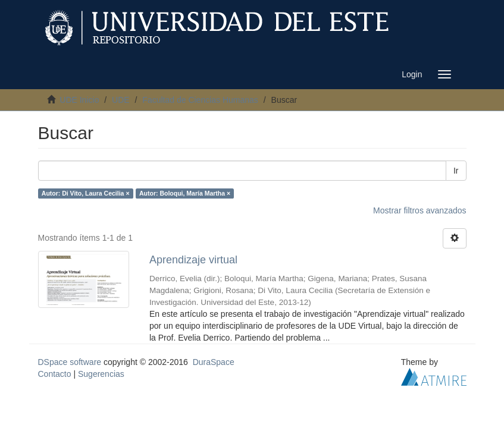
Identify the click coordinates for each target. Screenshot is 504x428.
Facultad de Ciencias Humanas (200, 100)
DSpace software (70, 362)
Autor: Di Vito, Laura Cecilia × (86, 193)
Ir (456, 171)
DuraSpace (214, 362)
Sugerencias (101, 374)
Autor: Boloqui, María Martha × (185, 193)
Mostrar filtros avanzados (420, 210)
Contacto (55, 374)
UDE (121, 100)
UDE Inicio (79, 100)
